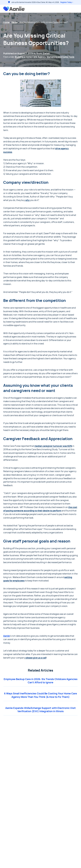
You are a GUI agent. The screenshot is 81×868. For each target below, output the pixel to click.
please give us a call (36, 658)
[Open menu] (76, 9)
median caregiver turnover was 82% (53, 446)
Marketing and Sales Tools (61, 57)
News (15, 22)
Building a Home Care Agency (30, 57)
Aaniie (7, 636)
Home (6, 22)
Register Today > (67, 2)
